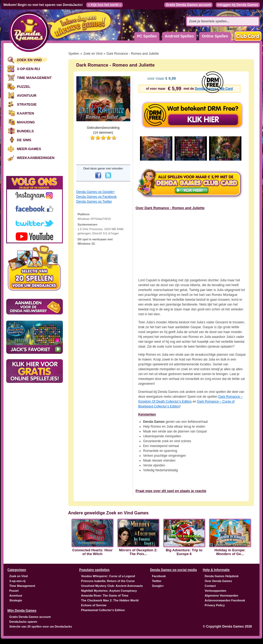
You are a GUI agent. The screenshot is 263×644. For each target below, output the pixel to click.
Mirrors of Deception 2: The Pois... (138, 552)
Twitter (157, 581)
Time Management (34, 78)
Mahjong (26, 122)
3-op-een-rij (29, 69)
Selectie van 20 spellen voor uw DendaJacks (41, 626)
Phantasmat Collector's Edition (103, 610)
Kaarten (26, 113)
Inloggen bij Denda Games (238, 5)
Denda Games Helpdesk (222, 576)
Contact (210, 586)
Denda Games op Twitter (94, 202)
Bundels (25, 131)
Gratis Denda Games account (188, 5)
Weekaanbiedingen (36, 158)
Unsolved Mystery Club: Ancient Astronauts (112, 586)
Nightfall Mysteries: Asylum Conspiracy (109, 591)
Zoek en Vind (29, 60)
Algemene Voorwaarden (222, 595)
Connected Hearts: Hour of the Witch (93, 552)
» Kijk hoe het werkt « (105, 5)
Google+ (158, 586)
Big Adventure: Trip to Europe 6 (184, 552)
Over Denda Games (218, 581)
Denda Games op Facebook (97, 197)
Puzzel (24, 87)
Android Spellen (179, 36)
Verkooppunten (216, 591)
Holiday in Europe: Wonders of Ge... (230, 552)
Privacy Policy (215, 605)
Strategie (27, 104)
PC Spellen (147, 36)
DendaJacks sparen (23, 622)
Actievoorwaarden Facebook (225, 600)
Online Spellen (215, 36)
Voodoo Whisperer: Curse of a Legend (108, 576)
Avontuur (27, 96)
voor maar (161, 78)
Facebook (159, 576)
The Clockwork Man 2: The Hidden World (110, 600)
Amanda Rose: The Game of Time (105, 595)
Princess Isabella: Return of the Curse (108, 581)
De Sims (24, 140)
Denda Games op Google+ (96, 192)
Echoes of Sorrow (94, 605)
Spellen (74, 54)
